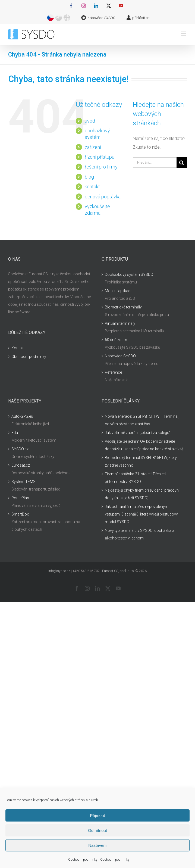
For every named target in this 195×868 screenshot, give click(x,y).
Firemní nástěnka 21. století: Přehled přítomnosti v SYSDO (135, 478)
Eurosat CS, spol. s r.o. (118, 571)
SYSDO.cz (20, 449)
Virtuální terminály (120, 323)
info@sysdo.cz (59, 571)
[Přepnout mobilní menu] (184, 34)
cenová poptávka (103, 197)
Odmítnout (97, 830)
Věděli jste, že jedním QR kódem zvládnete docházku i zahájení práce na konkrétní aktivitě (144, 445)
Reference (113, 372)
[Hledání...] (155, 163)
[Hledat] (182, 163)
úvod (90, 121)
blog (89, 177)
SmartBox (20, 514)
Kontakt (18, 348)
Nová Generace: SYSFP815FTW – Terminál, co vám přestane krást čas (142, 420)
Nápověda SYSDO (120, 356)
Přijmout (97, 815)
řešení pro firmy (101, 167)
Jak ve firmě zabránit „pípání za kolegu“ (138, 433)
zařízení (93, 147)
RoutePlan (20, 498)
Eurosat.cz (21, 465)
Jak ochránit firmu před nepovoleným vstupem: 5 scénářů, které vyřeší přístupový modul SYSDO (141, 514)
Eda (15, 433)
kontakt (92, 187)
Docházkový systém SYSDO (129, 274)
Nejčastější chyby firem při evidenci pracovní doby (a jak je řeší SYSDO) (142, 494)
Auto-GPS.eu (22, 416)
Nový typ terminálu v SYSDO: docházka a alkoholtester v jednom (140, 534)
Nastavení (97, 845)
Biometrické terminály (123, 307)
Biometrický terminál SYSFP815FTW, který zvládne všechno (141, 461)
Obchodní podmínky (83, 860)
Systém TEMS (23, 482)
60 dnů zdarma (118, 340)
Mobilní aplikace (119, 291)
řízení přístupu (100, 157)
